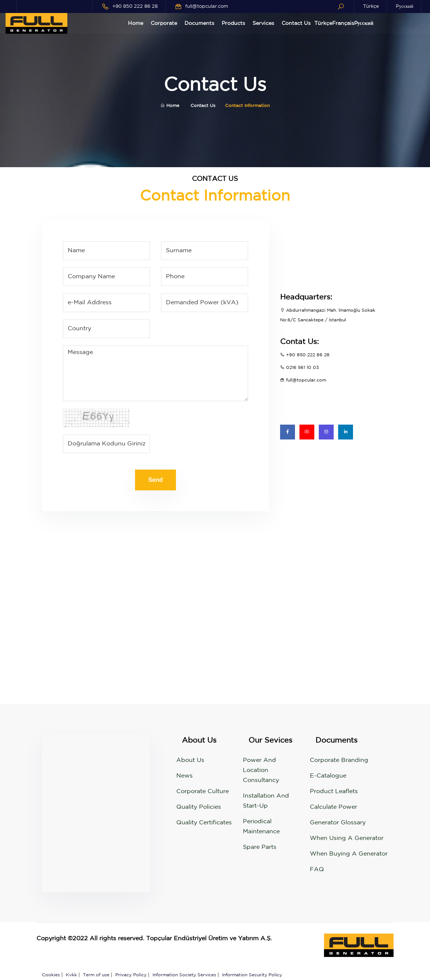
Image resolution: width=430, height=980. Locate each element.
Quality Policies (199, 807)
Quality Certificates (204, 823)
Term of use (96, 975)
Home (136, 23)
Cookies (51, 975)
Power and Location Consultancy (261, 770)
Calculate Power (333, 807)
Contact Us (296, 23)
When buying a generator (349, 854)
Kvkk (71, 975)
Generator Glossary (338, 823)
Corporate (164, 23)
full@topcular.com (207, 7)
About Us (190, 760)
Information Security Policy (252, 975)
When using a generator (347, 838)
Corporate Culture (203, 791)
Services (263, 23)
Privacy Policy (131, 975)
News (184, 776)
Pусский (405, 7)
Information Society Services (184, 975)
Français (343, 23)
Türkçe (371, 7)
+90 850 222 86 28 (135, 7)
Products (233, 23)
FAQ (317, 869)
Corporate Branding (339, 760)
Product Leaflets (334, 791)
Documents (199, 23)
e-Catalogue (328, 776)
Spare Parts (260, 847)
